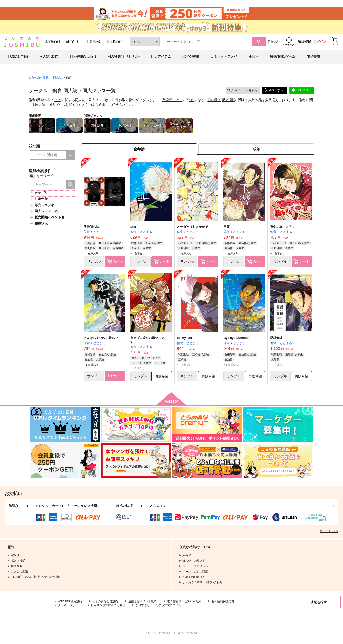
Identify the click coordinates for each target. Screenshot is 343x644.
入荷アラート (242, 92)
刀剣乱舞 (214, 102)
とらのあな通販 (39, 79)
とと (57, 102)
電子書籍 (313, 58)
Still (192, 102)
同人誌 (57, 79)
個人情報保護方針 (223, 604)
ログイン (320, 43)
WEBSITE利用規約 (70, 604)
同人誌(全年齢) (17, 58)
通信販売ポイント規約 (143, 604)
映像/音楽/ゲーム (283, 58)
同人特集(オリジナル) (124, 58)
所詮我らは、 (172, 102)
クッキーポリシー (69, 608)
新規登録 (304, 43)
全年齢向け (53, 43)
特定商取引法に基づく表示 (108, 608)
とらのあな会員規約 (105, 604)
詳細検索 (273, 43)
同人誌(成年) (49, 58)
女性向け (114, 43)
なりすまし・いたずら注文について (158, 608)
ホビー (254, 58)
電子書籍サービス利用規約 (184, 604)
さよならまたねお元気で (101, 340)
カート (115, 264)
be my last (185, 340)
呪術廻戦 (228, 102)
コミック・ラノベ (224, 58)
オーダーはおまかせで (192, 229)
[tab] (256, 151)
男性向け (94, 43)
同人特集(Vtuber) (83, 58)
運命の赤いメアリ (282, 229)
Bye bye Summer (236, 340)
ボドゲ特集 (191, 58)
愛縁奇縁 (276, 340)
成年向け (72, 43)
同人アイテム (161, 58)
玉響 (227, 229)
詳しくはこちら (329, 534)
